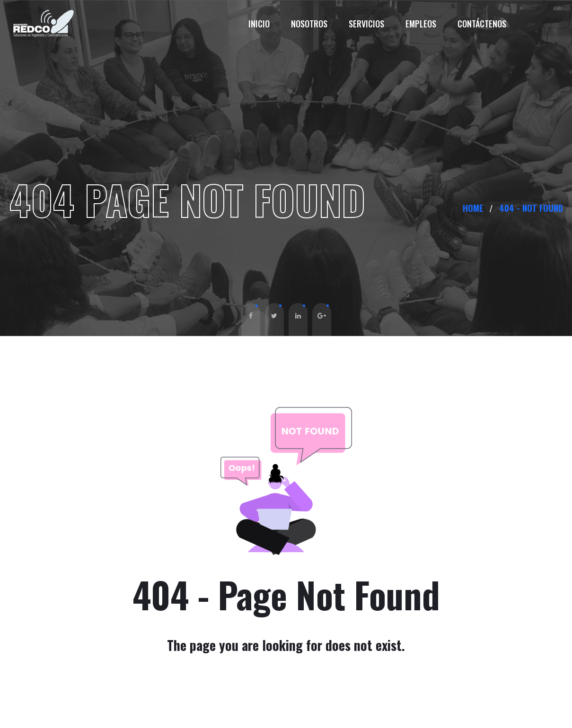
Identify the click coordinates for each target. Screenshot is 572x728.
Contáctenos (482, 24)
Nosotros (309, 24)
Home (475, 208)
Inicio (259, 24)
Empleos (421, 24)
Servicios (366, 24)
